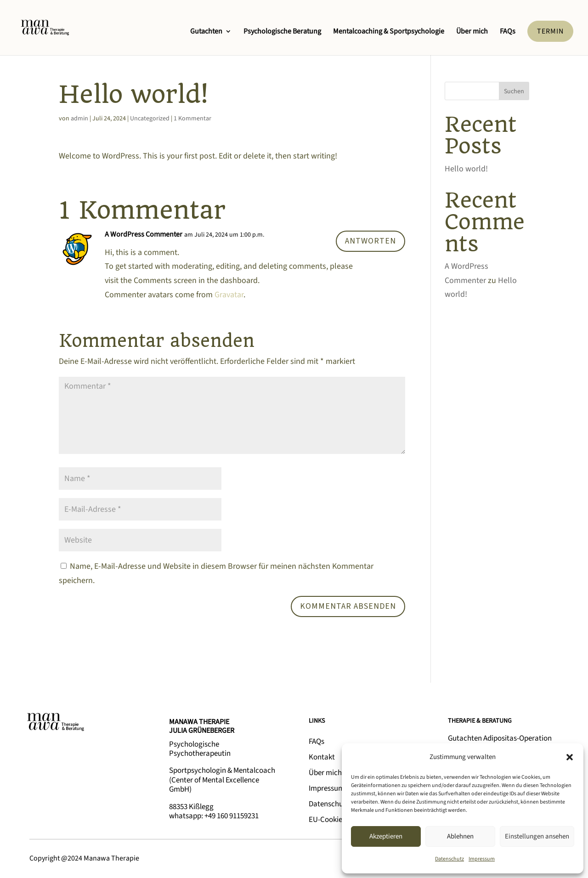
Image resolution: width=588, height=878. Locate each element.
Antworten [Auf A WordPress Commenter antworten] (370, 241)
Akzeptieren (386, 836)
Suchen (514, 91)
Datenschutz (449, 859)
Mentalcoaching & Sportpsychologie (389, 32)
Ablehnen (460, 836)
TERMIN (550, 31)
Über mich (472, 32)
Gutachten (206, 32)
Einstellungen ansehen (537, 836)
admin (79, 119)
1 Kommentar (192, 119)
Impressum (482, 859)
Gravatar (229, 295)
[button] (570, 757)
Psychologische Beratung (282, 32)
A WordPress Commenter (144, 234)
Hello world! (466, 169)
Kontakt (322, 757)
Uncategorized (150, 119)
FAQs (508, 32)
